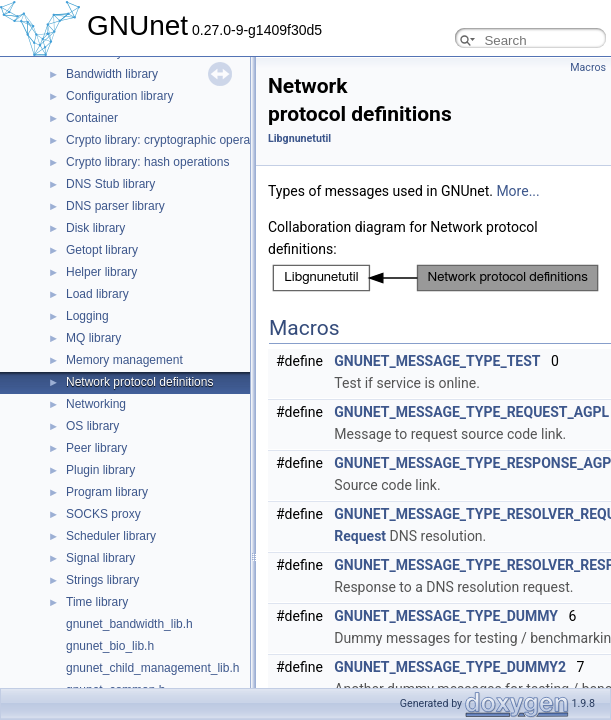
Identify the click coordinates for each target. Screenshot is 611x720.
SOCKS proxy (103, 514)
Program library (107, 492)
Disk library (95, 228)
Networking (96, 404)
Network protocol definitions (139, 382)
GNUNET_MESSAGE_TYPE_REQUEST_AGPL (471, 412)
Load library (97, 294)
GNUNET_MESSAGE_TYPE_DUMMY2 (450, 667)
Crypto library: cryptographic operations (170, 140)
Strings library (102, 580)
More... (517, 191)
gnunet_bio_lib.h (110, 646)
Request (360, 536)
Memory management (124, 360)
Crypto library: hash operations (147, 162)
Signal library (100, 558)
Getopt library (102, 250)
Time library (97, 602)
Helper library (101, 272)
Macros (588, 67)
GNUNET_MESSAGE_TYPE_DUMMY (446, 616)
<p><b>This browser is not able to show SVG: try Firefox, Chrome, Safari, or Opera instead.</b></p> (435, 278)
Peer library (96, 448)
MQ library (93, 338)
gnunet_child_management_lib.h (152, 668)
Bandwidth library (112, 74)
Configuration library (119, 96)
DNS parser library (115, 206)
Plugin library (100, 470)
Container (92, 118)
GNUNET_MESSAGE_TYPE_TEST (437, 361)
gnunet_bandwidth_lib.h (129, 624)
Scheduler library (111, 536)
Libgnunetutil (299, 138)
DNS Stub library (110, 184)
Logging (87, 316)
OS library (92, 426)
